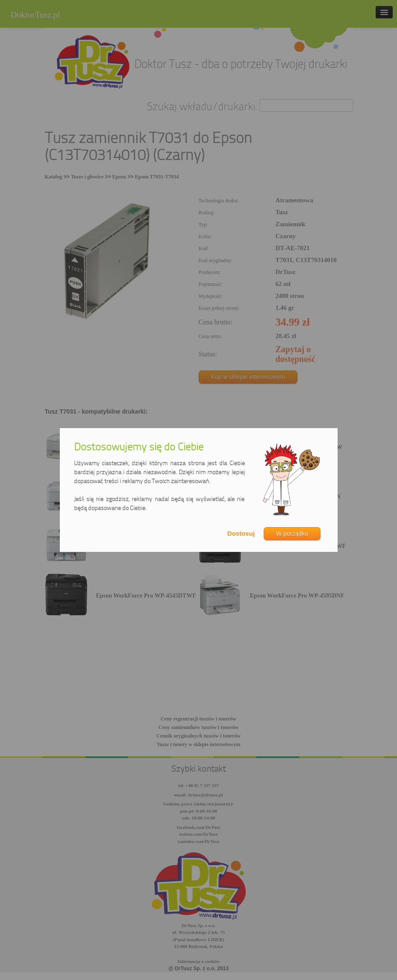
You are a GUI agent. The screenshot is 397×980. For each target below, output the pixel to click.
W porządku (292, 534)
